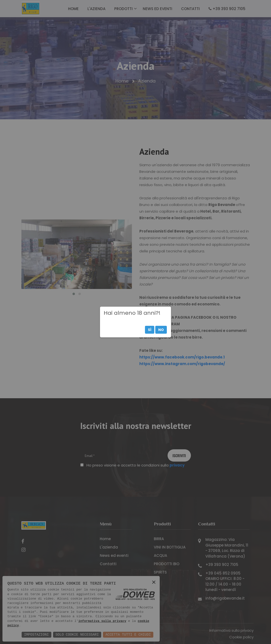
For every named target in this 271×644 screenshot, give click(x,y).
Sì (150, 330)
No (161, 330)
